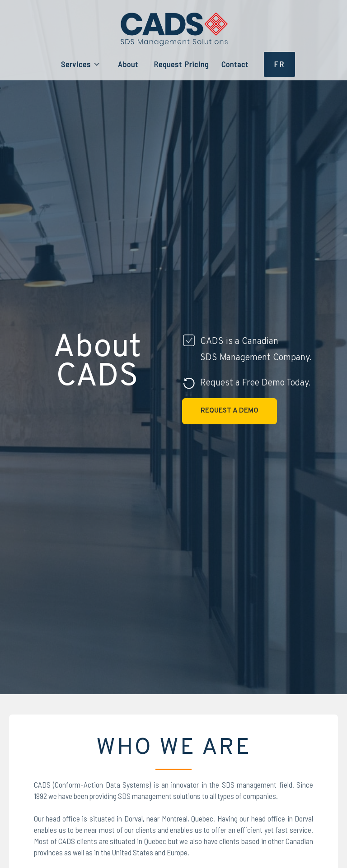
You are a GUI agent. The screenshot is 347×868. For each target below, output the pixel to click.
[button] (80, 64)
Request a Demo (230, 411)
